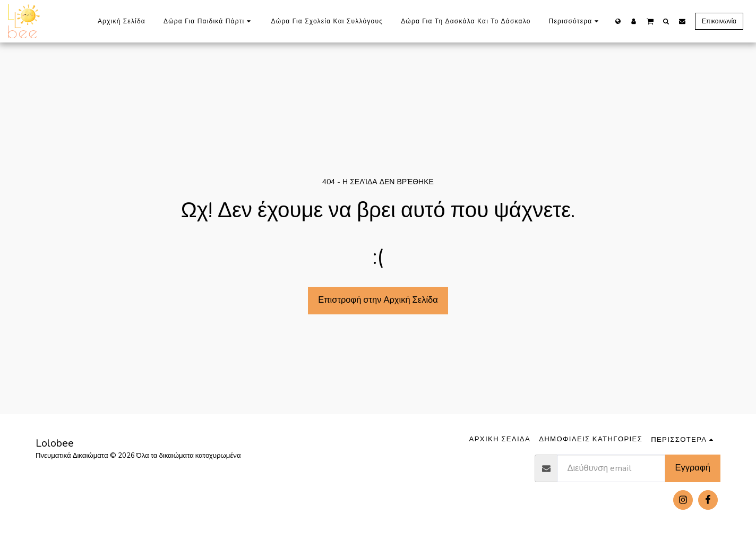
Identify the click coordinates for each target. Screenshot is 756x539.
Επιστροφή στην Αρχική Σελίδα (378, 300)
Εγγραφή (693, 468)
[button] (650, 21)
